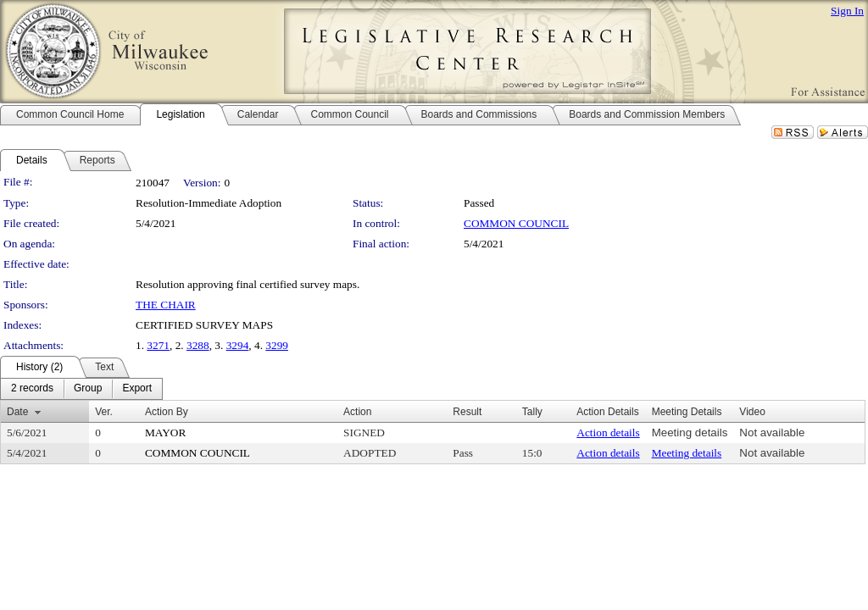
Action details (608, 433)
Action (357, 412)
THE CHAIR (166, 305)
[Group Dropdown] (88, 389)
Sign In (847, 11)
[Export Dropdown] (137, 389)
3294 (238, 345)
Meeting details (690, 433)
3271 (158, 345)
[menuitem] (32, 389)
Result (467, 412)
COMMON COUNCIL (516, 223)
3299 (277, 345)
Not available (772, 433)
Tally (532, 412)
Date (17, 412)
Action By (167, 412)
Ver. (104, 412)
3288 (198, 345)
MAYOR (165, 433)
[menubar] (81, 389)
